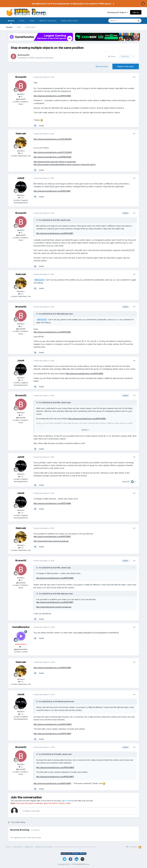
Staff (19, 27)
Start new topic (102, 66)
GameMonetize (21, 627)
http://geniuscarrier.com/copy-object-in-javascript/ (55, 162)
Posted (44, 77)
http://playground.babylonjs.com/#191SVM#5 (85, 374)
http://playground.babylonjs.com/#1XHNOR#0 (53, 139)
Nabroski (21, 134)
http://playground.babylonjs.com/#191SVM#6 (52, 503)
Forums (9, 27)
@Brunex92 (39, 280)
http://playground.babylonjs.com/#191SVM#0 (52, 96)
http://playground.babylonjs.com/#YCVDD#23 (53, 152)
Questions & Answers (44, 58)
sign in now (66, 801)
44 (21, 97)
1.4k (21, 198)
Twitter (32, 21)
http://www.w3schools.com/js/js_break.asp (51, 541)
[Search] (122, 21)
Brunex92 (25, 55)
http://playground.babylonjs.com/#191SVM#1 (52, 191)
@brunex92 (21, 99)
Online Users (30, 27)
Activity (22, 21)
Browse (11, 22)
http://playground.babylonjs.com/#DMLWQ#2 (52, 157)
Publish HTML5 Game (69, 21)
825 (21, 153)
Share (112, 56)
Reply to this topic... (32, 811)
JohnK (21, 178)
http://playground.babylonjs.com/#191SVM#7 (52, 536)
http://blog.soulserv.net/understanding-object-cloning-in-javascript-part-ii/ (65, 164)
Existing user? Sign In (118, 12)
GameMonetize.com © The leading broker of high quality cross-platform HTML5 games (72, 4)
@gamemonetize (21, 649)
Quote (41, 126)
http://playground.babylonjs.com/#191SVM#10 (53, 724)
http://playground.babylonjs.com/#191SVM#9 (52, 668)
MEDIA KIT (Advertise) (48, 21)
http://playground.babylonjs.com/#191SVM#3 (52, 332)
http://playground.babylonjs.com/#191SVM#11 (52, 734)
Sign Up (136, 12)
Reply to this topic (126, 66)
